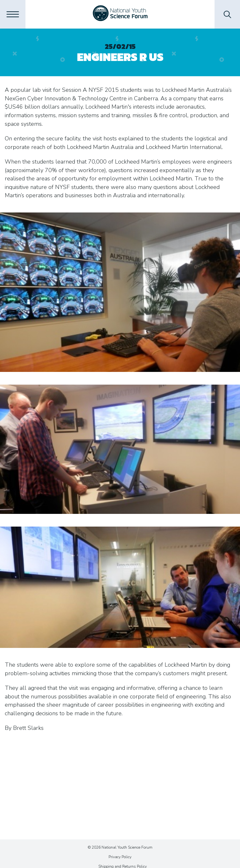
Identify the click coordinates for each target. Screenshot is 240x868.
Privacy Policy (120, 857)
